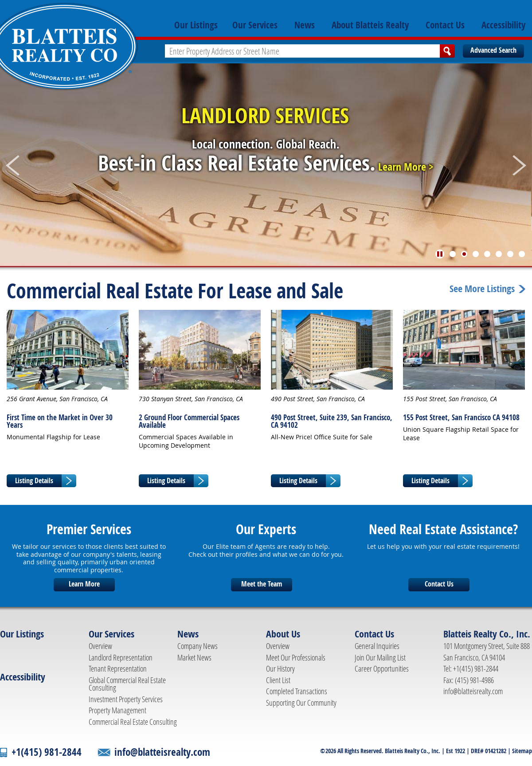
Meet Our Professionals (296, 657)
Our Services (255, 25)
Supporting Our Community (301, 703)
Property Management (117, 710)
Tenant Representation (118, 668)
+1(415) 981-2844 (47, 752)
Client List (278, 680)
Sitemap (522, 751)
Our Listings (196, 25)
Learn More (84, 584)
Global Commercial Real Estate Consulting (127, 684)
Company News (198, 646)
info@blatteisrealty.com (473, 691)
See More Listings (482, 289)
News (305, 25)
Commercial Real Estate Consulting (133, 722)
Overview (100, 646)
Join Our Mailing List (380, 657)
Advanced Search (493, 50)
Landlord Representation (121, 657)
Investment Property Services (126, 699)
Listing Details (34, 481)
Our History (280, 668)
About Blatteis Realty (370, 25)
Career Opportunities (382, 668)
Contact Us (445, 25)
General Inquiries (377, 646)
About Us (283, 634)
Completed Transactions (297, 691)
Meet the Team (262, 584)
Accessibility (503, 25)
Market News (194, 657)
